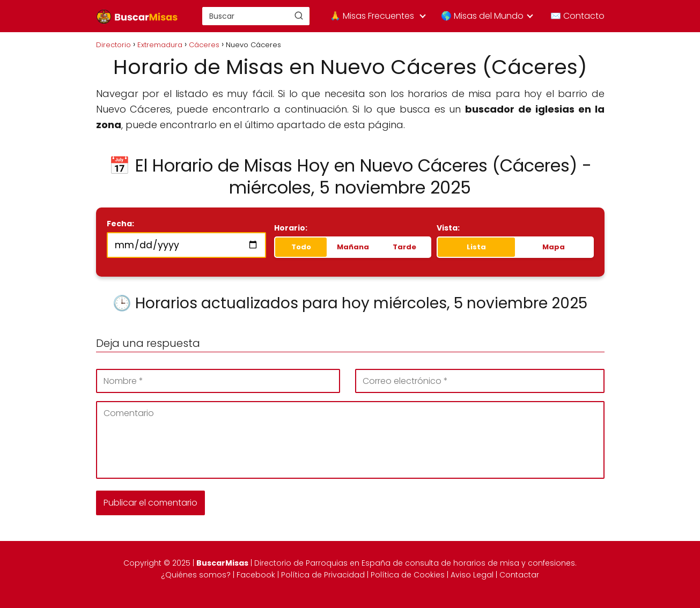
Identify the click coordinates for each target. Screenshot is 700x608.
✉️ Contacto (577, 16)
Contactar (519, 575)
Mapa (554, 247)
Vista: (448, 228)
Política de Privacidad (323, 575)
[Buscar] (299, 16)
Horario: (291, 228)
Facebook (256, 575)
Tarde (404, 247)
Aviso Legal (472, 575)
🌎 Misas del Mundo (482, 16)
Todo (301, 247)
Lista (476, 247)
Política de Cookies (408, 575)
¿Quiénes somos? (196, 575)
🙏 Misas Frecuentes (372, 16)
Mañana (353, 247)
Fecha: (120, 224)
